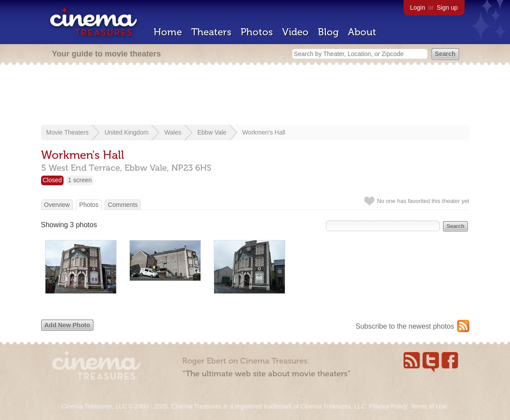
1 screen (80, 180)
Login (418, 7)
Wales (173, 132)
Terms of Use (428, 406)
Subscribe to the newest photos (405, 326)
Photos (257, 32)
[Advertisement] (255, 96)
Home (168, 32)
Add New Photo (67, 325)
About (362, 32)
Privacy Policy (388, 406)
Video (295, 32)
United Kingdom (127, 132)
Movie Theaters (68, 132)
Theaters (211, 32)
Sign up (447, 7)
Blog (328, 32)
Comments (123, 205)
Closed (53, 180)
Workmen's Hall (264, 132)
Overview (57, 205)
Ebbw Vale (212, 132)
